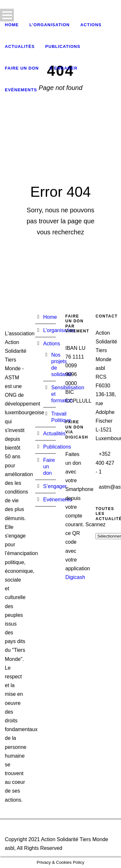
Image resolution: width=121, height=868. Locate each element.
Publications (63, 46)
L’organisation (50, 25)
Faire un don (22, 68)
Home (12, 25)
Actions (91, 25)
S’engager (63, 68)
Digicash (75, 577)
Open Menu (7, 15)
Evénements (21, 90)
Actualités (20, 46)
